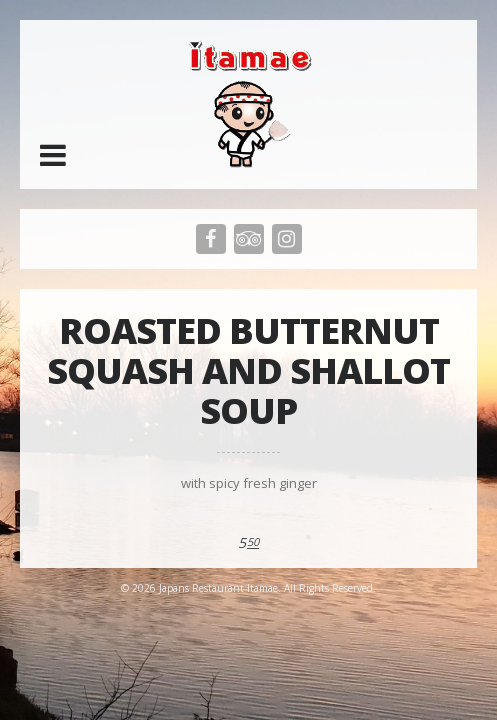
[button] (53, 155)
